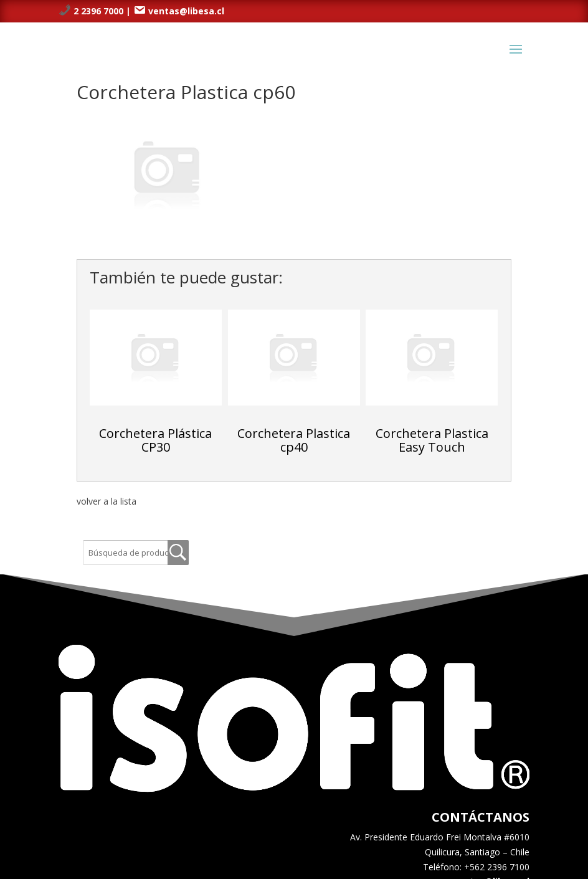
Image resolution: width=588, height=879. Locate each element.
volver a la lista (107, 501)
